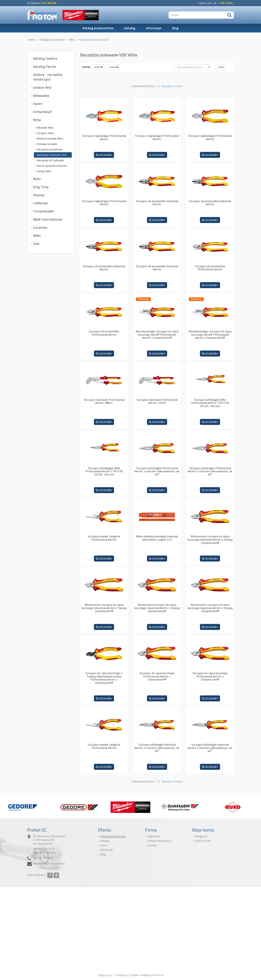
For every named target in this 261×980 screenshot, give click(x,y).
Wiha (72, 40)
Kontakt (152, 845)
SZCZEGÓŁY (104, 155)
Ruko (37, 179)
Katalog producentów (98, 28)
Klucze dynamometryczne (52, 166)
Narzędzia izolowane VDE (94, 40)
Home (32, 40)
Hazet (38, 104)
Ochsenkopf (42, 112)
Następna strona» (172, 86)
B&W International (47, 219)
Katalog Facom (45, 67)
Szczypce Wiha (45, 133)
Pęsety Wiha (44, 171)
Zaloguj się (201, 836)
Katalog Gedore (45, 58)
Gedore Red (42, 87)
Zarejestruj (121, 975)
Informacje (154, 28)
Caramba (40, 227)
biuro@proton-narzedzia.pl (49, 863)
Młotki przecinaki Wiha (50, 139)
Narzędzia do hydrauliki (50, 160)
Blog (175, 28)
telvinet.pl (158, 975)
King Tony (41, 187)
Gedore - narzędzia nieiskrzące (48, 77)
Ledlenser (41, 203)
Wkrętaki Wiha (45, 128)
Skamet (39, 195)
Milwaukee (41, 96)
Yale (36, 244)
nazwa (98, 67)
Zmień (221, 67)
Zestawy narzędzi (47, 144)
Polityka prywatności (159, 841)
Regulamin (154, 836)
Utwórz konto (203, 841)
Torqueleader (44, 211)
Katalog (130, 28)
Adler (37, 235)
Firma (104, 845)
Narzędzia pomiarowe (50, 149)
